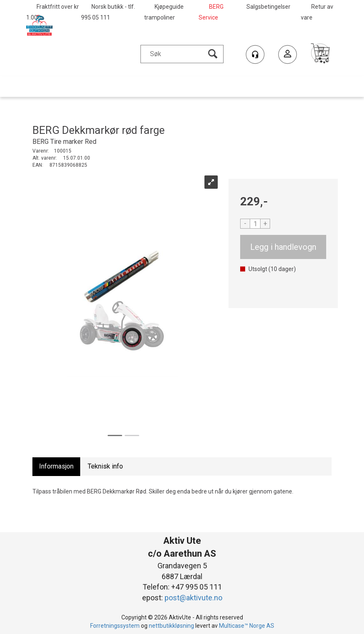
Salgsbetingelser (268, 7)
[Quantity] (255, 224)
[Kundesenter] (255, 54)
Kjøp (283, 247)
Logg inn (288, 56)
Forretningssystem (115, 626)
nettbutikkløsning (171, 626)
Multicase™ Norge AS (247, 626)
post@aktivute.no (193, 598)
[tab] (56, 467)
